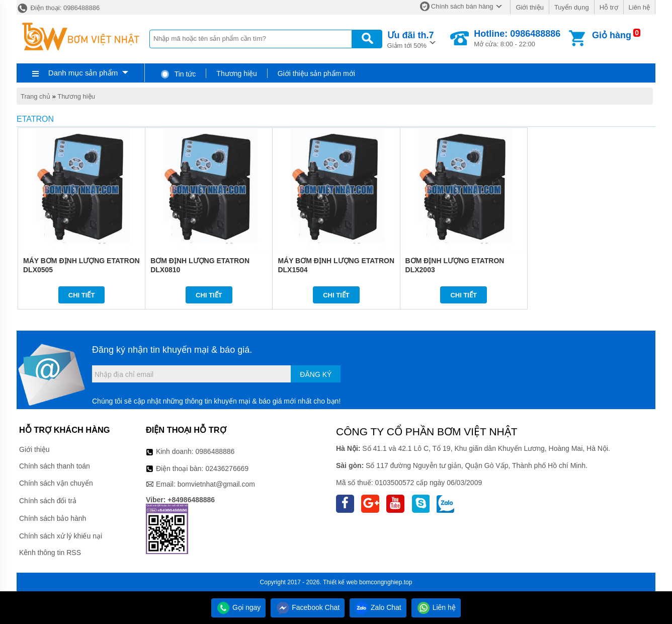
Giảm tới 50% (411, 39)
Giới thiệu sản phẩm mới (316, 73)
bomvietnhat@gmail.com (216, 484)
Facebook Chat (308, 607)
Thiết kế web (340, 582)
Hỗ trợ (609, 7)
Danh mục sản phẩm (83, 73)
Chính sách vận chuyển (56, 483)
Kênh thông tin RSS (50, 553)
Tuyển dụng (572, 7)
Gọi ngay (238, 607)
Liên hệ (639, 7)
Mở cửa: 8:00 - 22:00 (517, 38)
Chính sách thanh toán (55, 466)
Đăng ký (316, 374)
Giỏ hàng (612, 35)
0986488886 (215, 451)
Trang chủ (35, 96)
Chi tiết (82, 295)
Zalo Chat (378, 607)
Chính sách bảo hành (53, 518)
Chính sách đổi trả (48, 501)
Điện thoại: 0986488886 (58, 8)
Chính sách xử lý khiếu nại (61, 536)
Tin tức (178, 74)
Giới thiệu (529, 7)
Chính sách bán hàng (462, 6)
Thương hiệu (236, 73)
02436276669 (227, 469)
